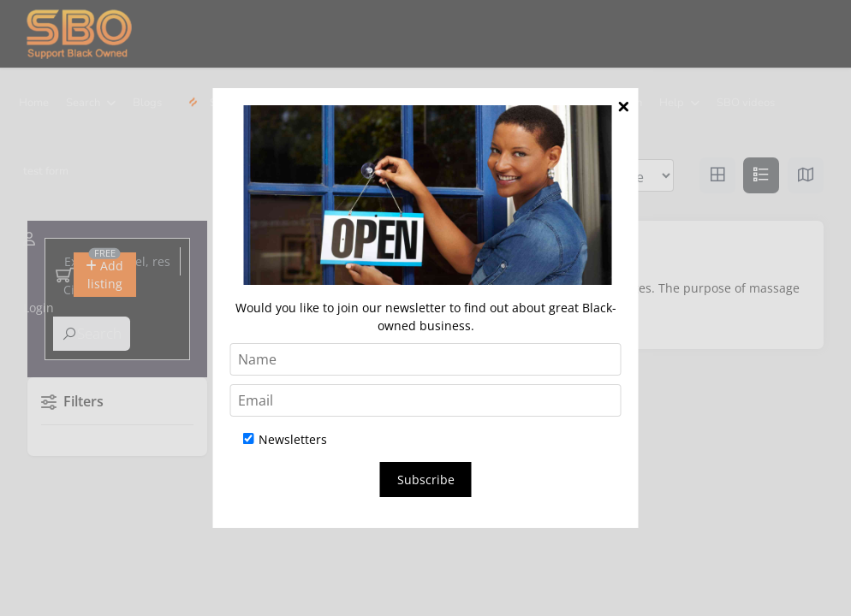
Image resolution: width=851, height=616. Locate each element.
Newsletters (285, 439)
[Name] (426, 359)
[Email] (426, 400)
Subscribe (426, 480)
